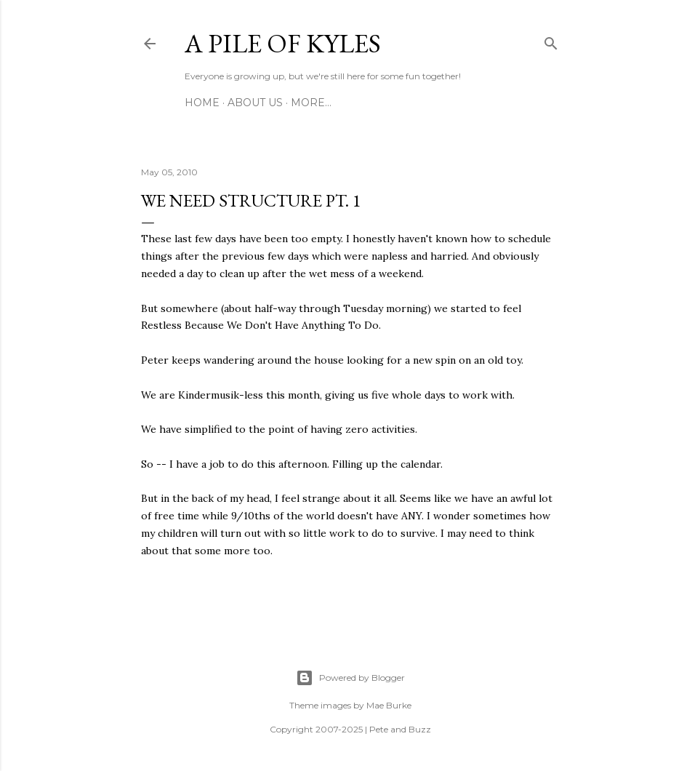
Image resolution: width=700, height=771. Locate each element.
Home (202, 103)
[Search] (551, 41)
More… (311, 103)
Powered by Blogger (350, 678)
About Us (255, 103)
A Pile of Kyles (283, 43)
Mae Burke (389, 705)
